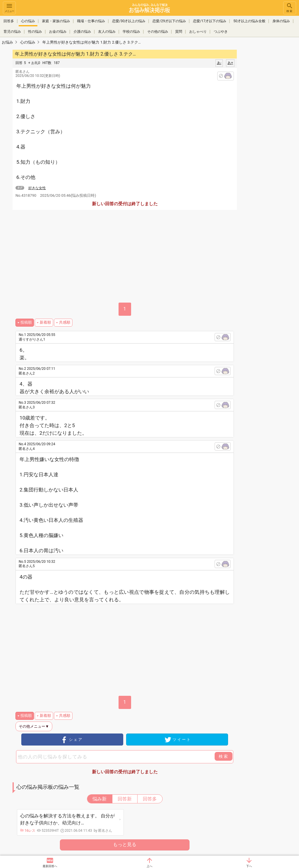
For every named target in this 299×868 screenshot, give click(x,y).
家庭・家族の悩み (56, 21)
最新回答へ (50, 866)
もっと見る (125, 844)
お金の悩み (58, 32)
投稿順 (26, 322)
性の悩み (35, 32)
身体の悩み (281, 21)
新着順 (45, 322)
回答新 (125, 799)
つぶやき (221, 32)
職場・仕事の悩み (91, 21)
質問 (179, 32)
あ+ (230, 63)
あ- (219, 63)
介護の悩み (82, 32)
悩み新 (100, 799)
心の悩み (28, 21)
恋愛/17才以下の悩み (210, 21)
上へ (149, 866)
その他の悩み (158, 32)
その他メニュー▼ (34, 726)
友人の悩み (107, 32)
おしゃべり (198, 32)
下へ (249, 866)
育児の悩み (12, 32)
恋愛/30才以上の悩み (129, 21)
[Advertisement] (130, 648)
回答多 (9, 21)
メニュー (9, 7)
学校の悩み (131, 32)
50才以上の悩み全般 (249, 21)
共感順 (65, 322)
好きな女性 (37, 188)
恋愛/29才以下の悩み (169, 21)
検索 (290, 7)
